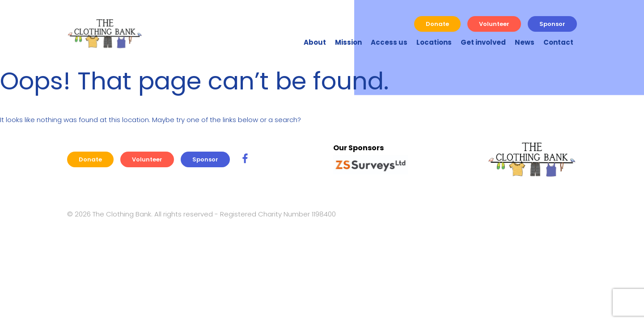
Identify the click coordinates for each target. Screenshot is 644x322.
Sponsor (552, 24)
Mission (348, 42)
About (315, 42)
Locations (434, 42)
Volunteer (494, 24)
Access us (389, 42)
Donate (437, 24)
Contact (558, 42)
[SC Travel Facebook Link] (245, 159)
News (525, 42)
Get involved (483, 42)
